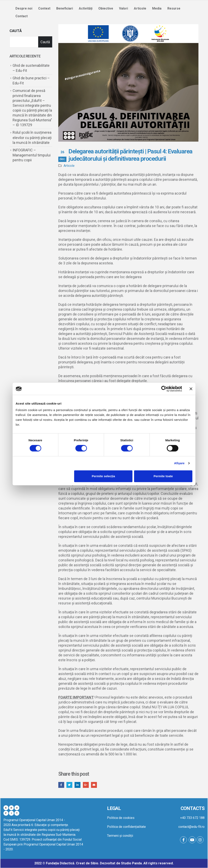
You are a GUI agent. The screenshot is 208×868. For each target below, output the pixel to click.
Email (94, 785)
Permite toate (163, 476)
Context (44, 8)
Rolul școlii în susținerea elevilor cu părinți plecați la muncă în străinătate (32, 137)
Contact (22, 16)
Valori (123, 8)
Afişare (179, 463)
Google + (86, 785)
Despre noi (24, 8)
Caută (16, 31)
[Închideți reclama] (191, 389)
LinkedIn (78, 785)
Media (157, 8)
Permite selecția (103, 476)
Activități (86, 8)
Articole (140, 8)
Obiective (106, 8)
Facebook (61, 785)
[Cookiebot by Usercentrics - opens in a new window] (164, 389)
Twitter (70, 785)
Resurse (174, 8)
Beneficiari (65, 8)
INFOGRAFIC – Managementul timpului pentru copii (32, 155)
